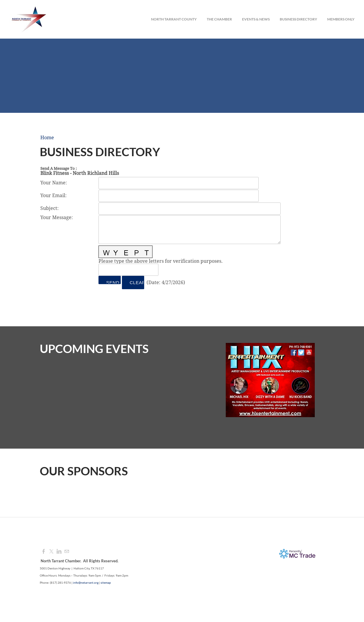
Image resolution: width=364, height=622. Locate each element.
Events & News (256, 19)
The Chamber (219, 19)
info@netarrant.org (86, 583)
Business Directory (298, 19)
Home (47, 138)
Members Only (341, 19)
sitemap (106, 583)
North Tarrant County (174, 19)
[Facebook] (44, 552)
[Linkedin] (59, 552)
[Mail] (67, 552)
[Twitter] (51, 552)
